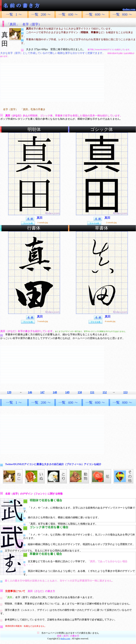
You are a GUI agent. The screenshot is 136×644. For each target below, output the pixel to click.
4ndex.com (65, 639)
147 (42, 392)
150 (80, 392)
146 (30, 392)
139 (9, 392)
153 (125, 392)
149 (67, 392)
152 (105, 392)
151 (92, 392)
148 (55, 392)
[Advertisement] (52, 83)
